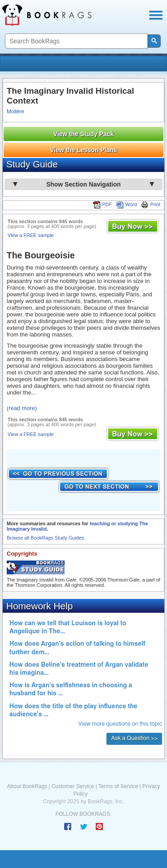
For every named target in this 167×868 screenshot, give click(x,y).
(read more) (22, 408)
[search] (75, 41)
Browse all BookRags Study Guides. (46, 538)
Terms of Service (118, 786)
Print (151, 204)
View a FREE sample (31, 235)
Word (126, 204)
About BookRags (27, 786)
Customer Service (73, 786)
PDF (102, 204)
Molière (15, 112)
